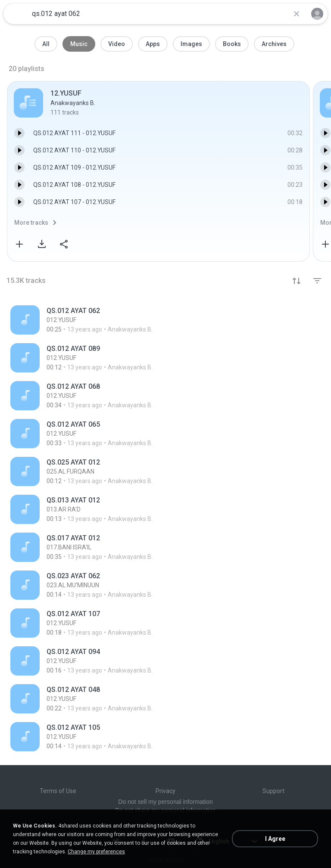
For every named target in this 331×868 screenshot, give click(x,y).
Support (273, 791)
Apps (153, 44)
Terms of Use (58, 791)
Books (232, 44)
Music (79, 44)
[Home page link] (16, 14)
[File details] (108, 320)
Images (191, 44)
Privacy (165, 791)
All (46, 44)
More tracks (31, 223)
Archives (274, 44)
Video (117, 44)
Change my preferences (96, 852)
